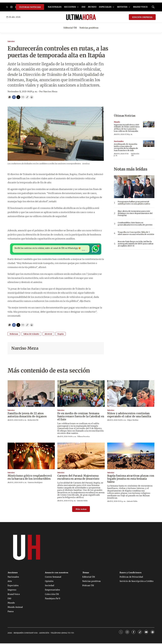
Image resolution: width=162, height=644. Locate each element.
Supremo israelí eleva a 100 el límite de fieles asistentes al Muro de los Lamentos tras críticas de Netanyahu (127, 128)
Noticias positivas (89, 28)
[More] (78, 7)
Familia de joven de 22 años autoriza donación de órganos (27, 416)
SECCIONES (70, 7)
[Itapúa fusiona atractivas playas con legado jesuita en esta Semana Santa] (131, 457)
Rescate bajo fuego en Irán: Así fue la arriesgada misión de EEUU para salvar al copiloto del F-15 (136, 244)
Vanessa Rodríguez (35, 483)
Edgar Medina (133, 421)
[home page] (81, 17)
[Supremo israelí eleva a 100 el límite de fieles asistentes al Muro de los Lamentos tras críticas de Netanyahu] (149, 124)
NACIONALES (55, 7)
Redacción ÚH (135, 155)
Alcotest (48, 335)
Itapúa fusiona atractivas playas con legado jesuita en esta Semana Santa (131, 479)
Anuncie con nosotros (57, 573)
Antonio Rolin (82, 501)
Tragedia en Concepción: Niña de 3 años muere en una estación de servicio (136, 233)
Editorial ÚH (70, 28)
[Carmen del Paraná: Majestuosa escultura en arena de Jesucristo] (81, 457)
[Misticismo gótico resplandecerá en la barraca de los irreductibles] (31, 457)
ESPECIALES (105, 7)
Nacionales (119, 141)
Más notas (81, 510)
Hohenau (14, 335)
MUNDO (92, 7)
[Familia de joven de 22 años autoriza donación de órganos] (31, 394)
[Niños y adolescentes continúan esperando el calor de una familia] (131, 394)
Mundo (117, 122)
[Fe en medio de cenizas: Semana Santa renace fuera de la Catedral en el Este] (81, 394)
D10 (83, 7)
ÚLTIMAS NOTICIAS (30, 7)
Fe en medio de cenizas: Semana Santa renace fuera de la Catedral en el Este (81, 417)
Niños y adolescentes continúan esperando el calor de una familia (129, 416)
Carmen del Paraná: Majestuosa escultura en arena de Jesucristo (78, 478)
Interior (11, 41)
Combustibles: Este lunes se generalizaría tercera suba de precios (135, 224)
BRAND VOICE (140, 7)
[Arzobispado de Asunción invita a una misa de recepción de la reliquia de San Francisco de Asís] (149, 144)
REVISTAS (122, 7)
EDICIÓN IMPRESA (142, 17)
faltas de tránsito (31, 335)
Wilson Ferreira (84, 437)
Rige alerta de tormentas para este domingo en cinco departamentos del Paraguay (135, 213)
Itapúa (61, 335)
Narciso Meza (25, 349)
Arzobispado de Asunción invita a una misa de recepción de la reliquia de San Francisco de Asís (126, 147)
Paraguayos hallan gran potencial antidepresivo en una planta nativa (134, 203)
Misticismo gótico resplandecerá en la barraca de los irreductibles (30, 478)
